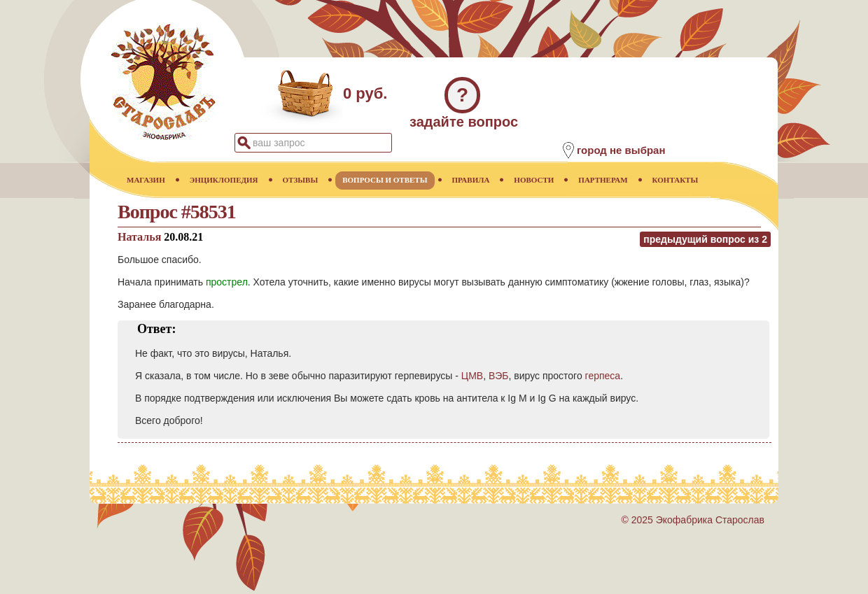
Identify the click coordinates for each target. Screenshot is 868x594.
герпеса (603, 376)
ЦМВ (472, 376)
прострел (227, 282)
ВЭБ (499, 376)
